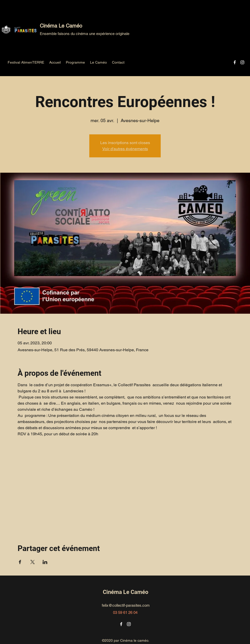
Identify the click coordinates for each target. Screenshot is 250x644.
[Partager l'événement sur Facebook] (20, 562)
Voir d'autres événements (125, 149)
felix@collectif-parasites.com (126, 605)
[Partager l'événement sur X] (33, 562)
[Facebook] (235, 62)
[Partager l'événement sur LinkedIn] (45, 562)
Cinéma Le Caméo (61, 26)
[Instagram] (242, 62)
